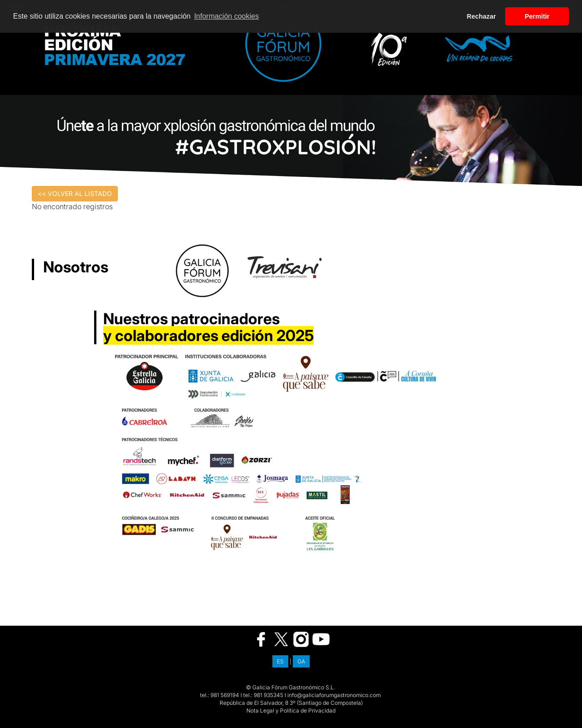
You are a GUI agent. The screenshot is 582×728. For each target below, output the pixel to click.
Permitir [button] (537, 16)
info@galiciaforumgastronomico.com (334, 695)
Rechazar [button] (482, 16)
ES (280, 661)
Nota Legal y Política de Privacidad (291, 710)
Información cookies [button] (226, 16)
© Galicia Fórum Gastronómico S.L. (291, 687)
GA (301, 661)
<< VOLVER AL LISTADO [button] (75, 193)
